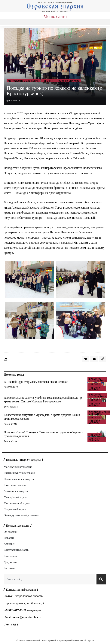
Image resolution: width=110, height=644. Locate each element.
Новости (48, 81)
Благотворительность (16, 550)
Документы (10, 562)
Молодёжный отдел (15, 497)
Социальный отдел (15, 509)
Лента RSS (11, 625)
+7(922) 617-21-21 (15, 610)
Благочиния (11, 556)
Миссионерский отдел (17, 503)
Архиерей (9, 544)
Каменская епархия (15, 485)
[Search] (101, 579)
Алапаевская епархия (16, 491)
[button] (55, 22)
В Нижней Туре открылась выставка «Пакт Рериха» (36, 382)
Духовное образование (97, 380)
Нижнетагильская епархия (19, 479)
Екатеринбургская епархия (19, 473)
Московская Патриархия (18, 467)
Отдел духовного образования (21, 515)
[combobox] (49, 579)
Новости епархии (68, 81)
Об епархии (11, 532)
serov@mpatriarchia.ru (27, 617)
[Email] (94, 359)
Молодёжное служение (23, 81)
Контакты (9, 568)
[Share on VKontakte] (86, 359)
